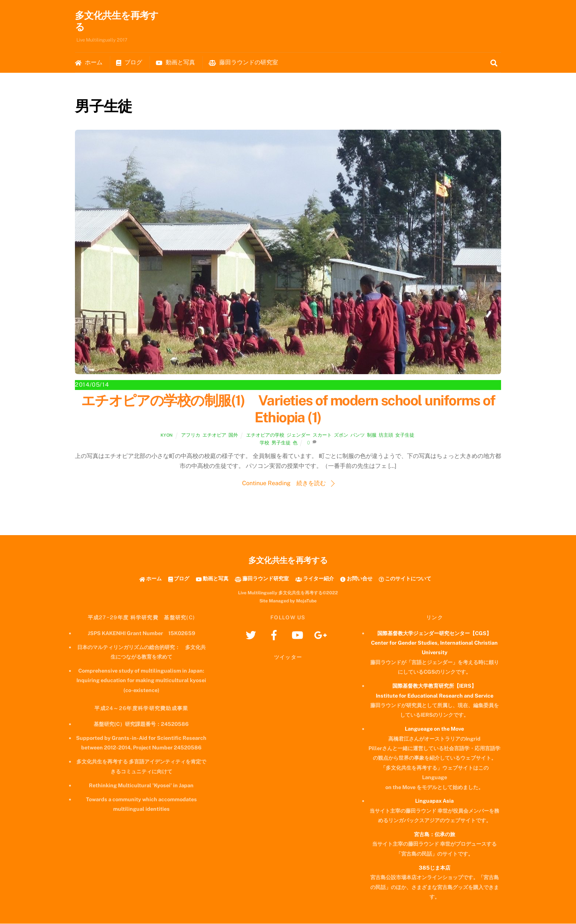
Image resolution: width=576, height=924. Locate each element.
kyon (167, 436)
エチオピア (214, 435)
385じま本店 (435, 868)
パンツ (358, 435)
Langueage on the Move (434, 729)
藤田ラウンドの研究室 (243, 63)
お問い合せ (356, 579)
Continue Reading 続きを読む (284, 484)
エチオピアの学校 (265, 435)
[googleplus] (322, 635)
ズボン (341, 435)
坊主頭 (386, 435)
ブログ (129, 63)
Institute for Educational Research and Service (435, 696)
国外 (233, 435)
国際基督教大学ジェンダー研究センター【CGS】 (434, 633)
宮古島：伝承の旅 (435, 835)
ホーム (89, 63)
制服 (372, 435)
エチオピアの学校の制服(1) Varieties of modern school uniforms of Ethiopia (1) (288, 409)
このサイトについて (405, 579)
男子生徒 (281, 443)
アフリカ (191, 435)
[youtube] (298, 635)
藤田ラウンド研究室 (262, 579)
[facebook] (275, 635)
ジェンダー (298, 435)
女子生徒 (405, 435)
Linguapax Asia (434, 801)
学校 (264, 443)
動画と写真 (175, 63)
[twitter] (252, 635)
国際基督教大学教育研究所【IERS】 (434, 686)
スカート (322, 435)
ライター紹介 (315, 579)
